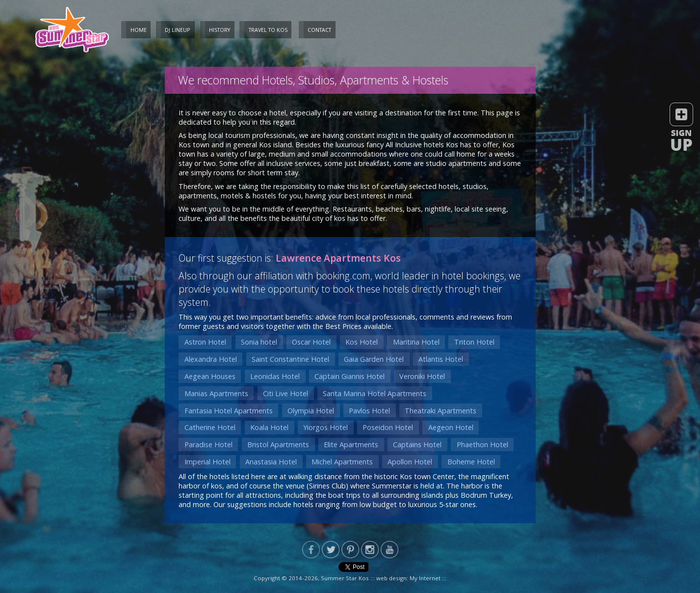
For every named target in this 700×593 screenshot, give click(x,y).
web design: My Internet (408, 578)
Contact (319, 30)
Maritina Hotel (416, 342)
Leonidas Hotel (275, 376)
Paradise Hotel (208, 445)
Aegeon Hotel (451, 427)
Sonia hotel (259, 342)
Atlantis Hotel (441, 359)
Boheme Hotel (471, 462)
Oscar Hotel (311, 342)
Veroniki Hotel (422, 376)
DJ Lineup (178, 30)
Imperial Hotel (207, 462)
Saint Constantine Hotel (290, 359)
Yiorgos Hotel (325, 427)
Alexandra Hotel (211, 359)
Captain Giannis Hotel (350, 376)
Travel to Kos (268, 30)
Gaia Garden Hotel (374, 359)
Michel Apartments (342, 462)
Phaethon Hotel (482, 445)
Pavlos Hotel (369, 411)
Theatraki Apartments (441, 411)
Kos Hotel (362, 342)
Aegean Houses (210, 376)
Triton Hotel (474, 342)
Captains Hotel (417, 445)
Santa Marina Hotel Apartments (375, 393)
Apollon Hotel (410, 462)
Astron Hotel (205, 342)
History (220, 30)
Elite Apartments (351, 445)
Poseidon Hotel (388, 427)
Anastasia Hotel (271, 462)
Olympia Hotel (311, 411)
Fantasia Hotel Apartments (229, 411)
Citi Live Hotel (285, 393)
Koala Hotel (269, 427)
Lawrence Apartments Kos (338, 258)
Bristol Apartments (278, 445)
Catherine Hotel (210, 427)
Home (139, 30)
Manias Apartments (216, 393)
